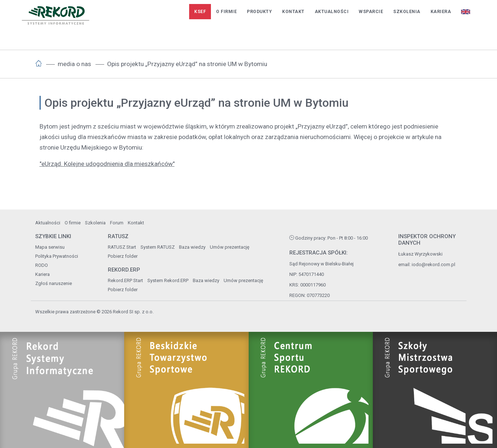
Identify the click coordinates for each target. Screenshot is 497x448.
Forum (117, 223)
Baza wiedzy (192, 247)
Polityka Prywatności (57, 256)
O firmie (226, 12)
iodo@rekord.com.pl (433, 264)
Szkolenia (407, 12)
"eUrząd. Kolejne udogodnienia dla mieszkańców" (107, 164)
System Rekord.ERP (168, 280)
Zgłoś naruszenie (54, 283)
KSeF (200, 12)
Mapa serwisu (50, 247)
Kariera (441, 12)
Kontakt (293, 12)
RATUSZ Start (122, 247)
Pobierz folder (123, 256)
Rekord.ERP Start (125, 280)
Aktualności (332, 12)
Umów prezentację (230, 247)
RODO (42, 265)
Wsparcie (371, 12)
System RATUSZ (158, 247)
